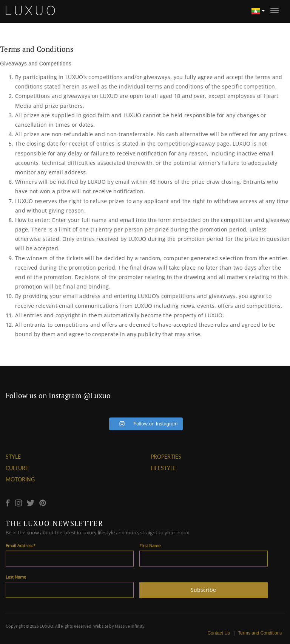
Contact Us (219, 633)
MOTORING (20, 479)
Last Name (16, 577)
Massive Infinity (130, 626)
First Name (150, 545)
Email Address (21, 545)
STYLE (13, 457)
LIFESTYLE (163, 468)
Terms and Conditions (260, 633)
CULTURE (17, 468)
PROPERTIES (166, 457)
